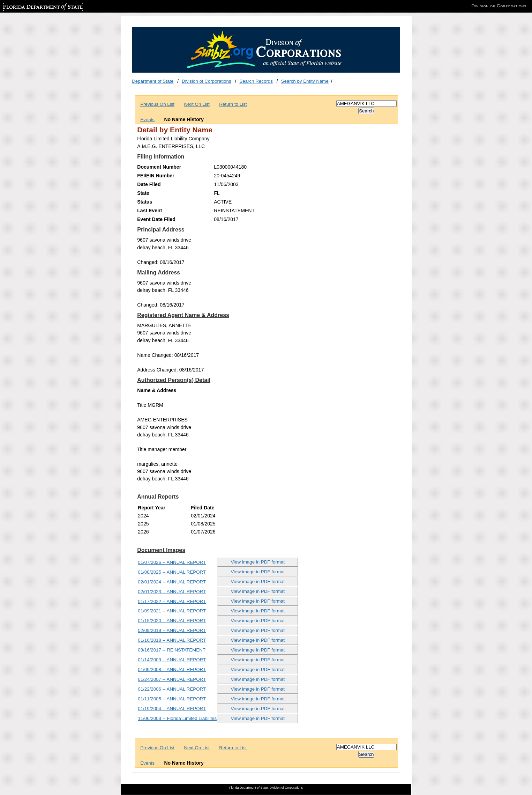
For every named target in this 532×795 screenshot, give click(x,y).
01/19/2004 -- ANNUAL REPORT (172, 709)
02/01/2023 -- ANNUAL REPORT (172, 592)
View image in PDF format (258, 562)
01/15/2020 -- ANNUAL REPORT (172, 621)
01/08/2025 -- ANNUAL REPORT (172, 572)
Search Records (256, 81)
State (143, 193)
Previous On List (157, 104)
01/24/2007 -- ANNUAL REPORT (172, 679)
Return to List (233, 104)
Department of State (153, 81)
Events (147, 120)
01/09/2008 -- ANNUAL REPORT (172, 669)
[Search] (366, 104)
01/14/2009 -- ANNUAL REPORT (172, 660)
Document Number (159, 167)
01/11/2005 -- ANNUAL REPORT (172, 699)
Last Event (149, 211)
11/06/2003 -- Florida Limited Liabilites (177, 718)
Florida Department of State (31, 6)
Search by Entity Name (305, 81)
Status (145, 202)
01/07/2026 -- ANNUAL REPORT (172, 562)
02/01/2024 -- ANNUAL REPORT (172, 582)
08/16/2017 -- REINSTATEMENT (172, 650)
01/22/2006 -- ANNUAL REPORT (172, 689)
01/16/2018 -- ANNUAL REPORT (172, 640)
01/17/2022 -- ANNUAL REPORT (172, 601)
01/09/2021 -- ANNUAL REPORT (172, 611)
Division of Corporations (207, 81)
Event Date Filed (156, 219)
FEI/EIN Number (156, 176)
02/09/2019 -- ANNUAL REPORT (172, 630)
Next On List (197, 104)
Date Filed (149, 184)
